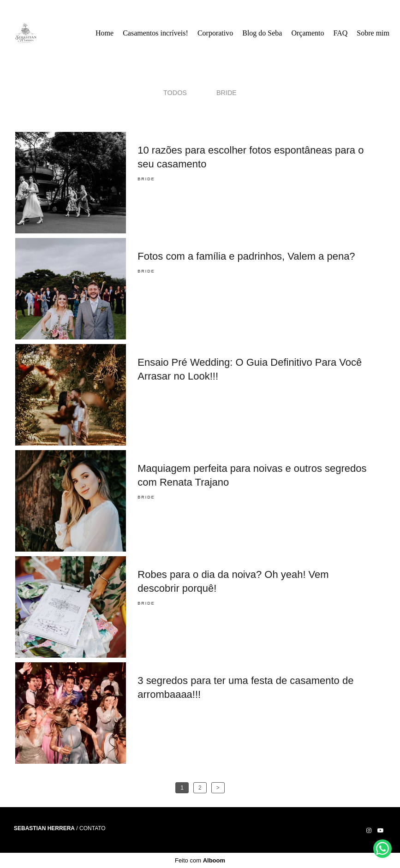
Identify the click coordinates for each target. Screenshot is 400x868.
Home (104, 33)
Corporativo (215, 33)
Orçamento (307, 33)
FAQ (341, 33)
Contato (93, 828)
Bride (227, 93)
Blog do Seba (262, 33)
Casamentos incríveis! (155, 33)
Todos (175, 93)
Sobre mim (373, 33)
